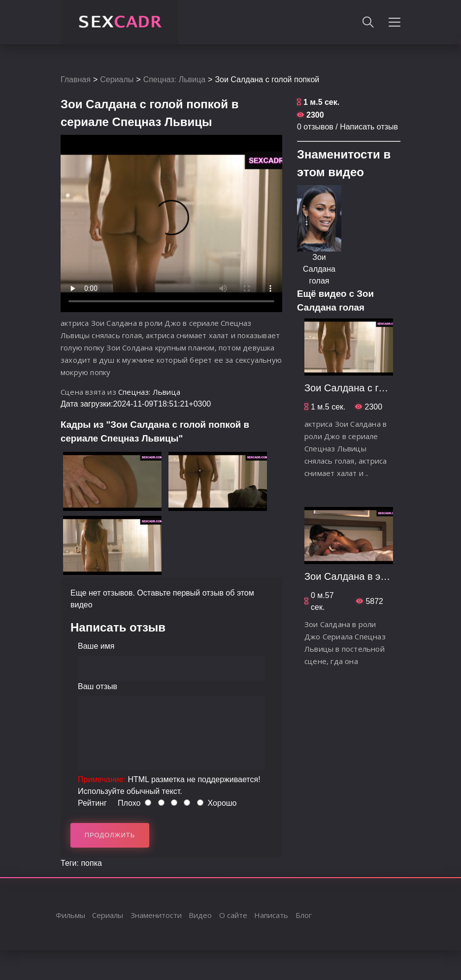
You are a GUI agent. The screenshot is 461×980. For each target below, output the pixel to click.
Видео (200, 915)
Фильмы (70, 915)
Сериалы (117, 79)
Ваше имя (96, 646)
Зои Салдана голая (319, 269)
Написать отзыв (369, 127)
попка (91, 863)
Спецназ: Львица (174, 79)
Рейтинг (92, 803)
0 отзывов (315, 127)
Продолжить (110, 835)
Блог (304, 915)
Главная (76, 79)
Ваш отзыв (98, 686)
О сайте (233, 915)
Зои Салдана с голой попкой (370, 388)
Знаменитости (156, 915)
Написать (271, 915)
